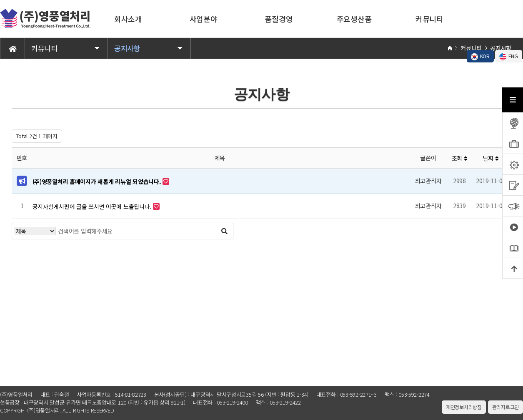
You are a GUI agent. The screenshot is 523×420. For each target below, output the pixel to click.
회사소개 (128, 19)
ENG (509, 56)
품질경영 (279, 19)
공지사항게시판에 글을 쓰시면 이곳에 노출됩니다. (93, 206)
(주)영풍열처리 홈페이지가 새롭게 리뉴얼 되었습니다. (98, 181)
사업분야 (204, 19)
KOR (480, 56)
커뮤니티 (429, 19)
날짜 (491, 158)
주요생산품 (354, 19)
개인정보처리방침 (464, 407)
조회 (460, 158)
